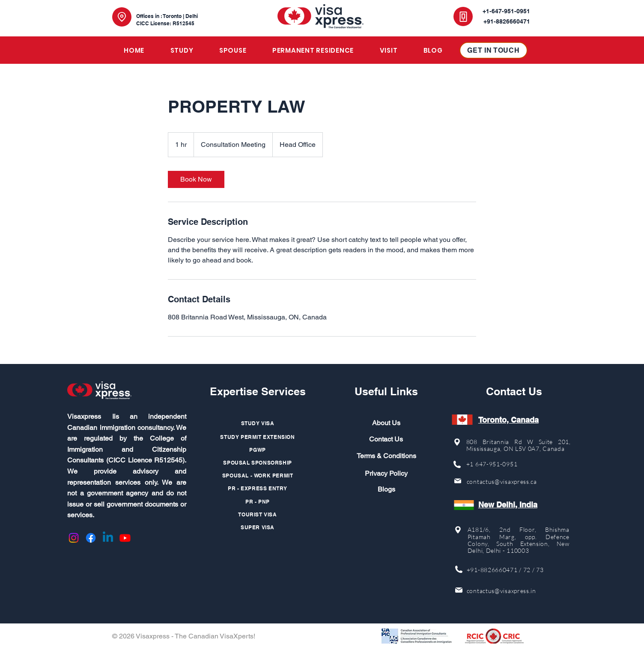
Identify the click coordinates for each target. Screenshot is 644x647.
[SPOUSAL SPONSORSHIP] (258, 462)
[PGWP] (258, 450)
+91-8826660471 (492, 570)
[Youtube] (125, 538)
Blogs (386, 489)
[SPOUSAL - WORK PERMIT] (258, 475)
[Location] (122, 17)
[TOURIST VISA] (258, 514)
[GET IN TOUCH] (493, 50)
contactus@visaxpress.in (501, 591)
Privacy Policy (386, 473)
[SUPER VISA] (258, 527)
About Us (386, 423)
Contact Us (386, 439)
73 (540, 570)
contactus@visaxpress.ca (502, 482)
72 (527, 570)
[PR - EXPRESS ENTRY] (258, 488)
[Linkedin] (108, 538)
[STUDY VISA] (258, 423)
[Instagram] (74, 538)
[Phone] (463, 16)
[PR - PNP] (258, 501)
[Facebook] (91, 538)
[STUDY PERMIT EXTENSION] (258, 437)
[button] (182, 50)
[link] (196, 179)
